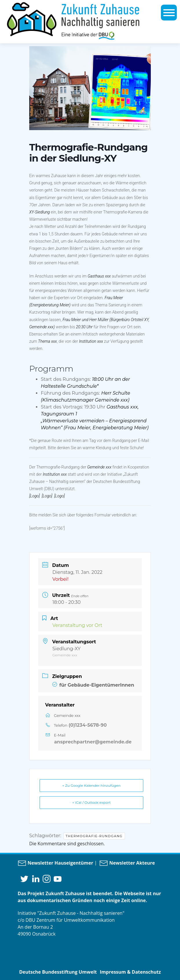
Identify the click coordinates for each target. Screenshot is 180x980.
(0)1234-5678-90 (88, 725)
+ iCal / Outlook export (92, 802)
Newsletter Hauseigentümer (55, 863)
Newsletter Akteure (127, 863)
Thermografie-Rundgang (94, 836)
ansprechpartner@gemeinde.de (93, 742)
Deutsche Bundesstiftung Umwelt (58, 972)
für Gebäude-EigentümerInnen (93, 685)
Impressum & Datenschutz (130, 972)
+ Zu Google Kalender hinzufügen (91, 785)
